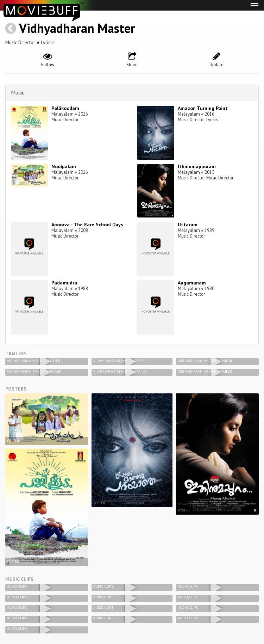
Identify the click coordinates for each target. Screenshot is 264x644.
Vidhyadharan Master (77, 28)
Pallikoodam (65, 108)
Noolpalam (64, 166)
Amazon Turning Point (203, 108)
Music (18, 92)
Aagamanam (192, 283)
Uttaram (188, 225)
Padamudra (64, 283)
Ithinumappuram (197, 166)
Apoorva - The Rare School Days (87, 225)
